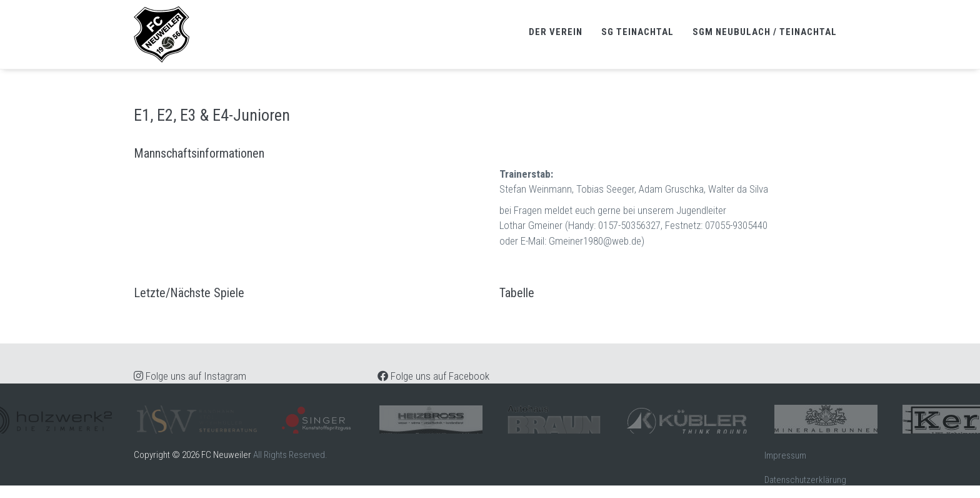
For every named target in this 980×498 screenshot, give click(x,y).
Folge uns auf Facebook (433, 376)
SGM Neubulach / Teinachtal (765, 32)
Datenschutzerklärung (805, 480)
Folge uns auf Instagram (190, 376)
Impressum (785, 455)
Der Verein (556, 32)
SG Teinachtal (637, 32)
